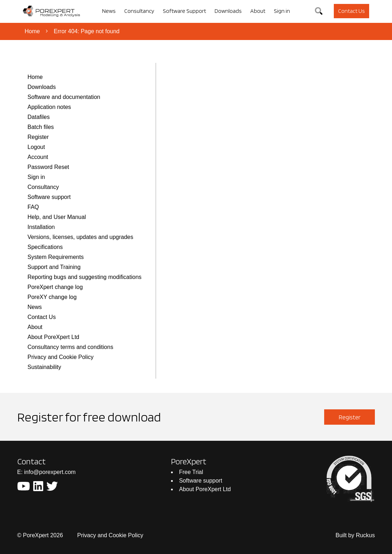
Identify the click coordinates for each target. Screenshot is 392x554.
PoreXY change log (52, 297)
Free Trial (191, 472)
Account (38, 157)
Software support (49, 197)
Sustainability (44, 367)
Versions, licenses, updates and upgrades (80, 237)
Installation (41, 227)
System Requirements (56, 257)
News (35, 307)
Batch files (41, 127)
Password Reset (48, 167)
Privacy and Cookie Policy (61, 357)
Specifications (45, 247)
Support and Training (54, 267)
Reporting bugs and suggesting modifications (84, 277)
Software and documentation (64, 97)
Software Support (184, 11)
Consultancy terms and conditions (70, 347)
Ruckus (365, 535)
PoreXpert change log (55, 287)
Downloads (42, 87)
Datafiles (39, 117)
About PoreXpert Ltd (53, 337)
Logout (36, 147)
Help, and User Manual (57, 217)
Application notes (49, 107)
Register (38, 137)
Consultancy (43, 187)
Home (32, 31)
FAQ (33, 207)
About (35, 327)
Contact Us (42, 317)
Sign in (36, 177)
